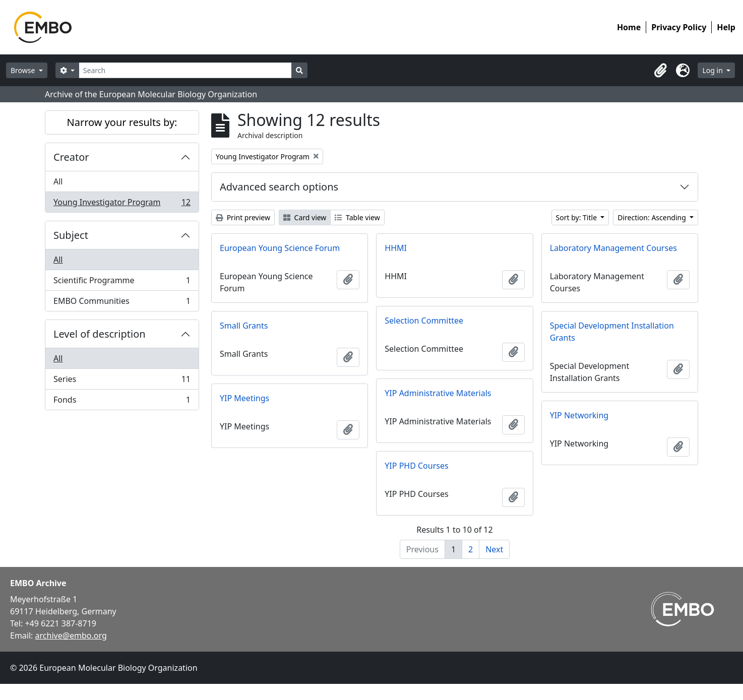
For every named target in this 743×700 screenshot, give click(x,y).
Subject (71, 235)
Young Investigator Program (122, 204)
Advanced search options (279, 187)
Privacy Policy (679, 27)
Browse (24, 70)
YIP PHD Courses (416, 466)
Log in (713, 70)
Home (629, 27)
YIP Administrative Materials (438, 393)
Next (494, 549)
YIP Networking (579, 415)
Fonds (122, 402)
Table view (357, 217)
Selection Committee (424, 321)
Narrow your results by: (122, 122)
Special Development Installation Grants (612, 332)
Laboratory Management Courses (613, 248)
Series (122, 381)
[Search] (185, 70)
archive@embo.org (71, 635)
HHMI (396, 248)
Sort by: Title (577, 217)
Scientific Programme (122, 282)
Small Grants (244, 326)
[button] (660, 71)
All (58, 181)
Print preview (243, 217)
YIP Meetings (244, 398)
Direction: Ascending (653, 217)
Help (726, 27)
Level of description (100, 334)
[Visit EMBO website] (683, 609)
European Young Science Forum (280, 248)
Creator (71, 157)
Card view (305, 217)
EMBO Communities (122, 303)
